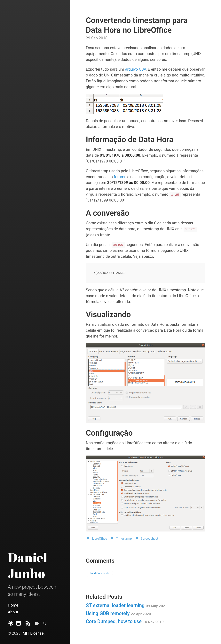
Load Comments (99, 573)
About (13, 612)
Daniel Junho (28, 565)
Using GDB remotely (118, 613)
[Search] (45, 625)
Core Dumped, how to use (125, 621)
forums (120, 177)
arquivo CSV (135, 69)
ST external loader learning (126, 605)
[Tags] (37, 625)
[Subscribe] (28, 625)
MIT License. (34, 633)
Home (13, 605)
